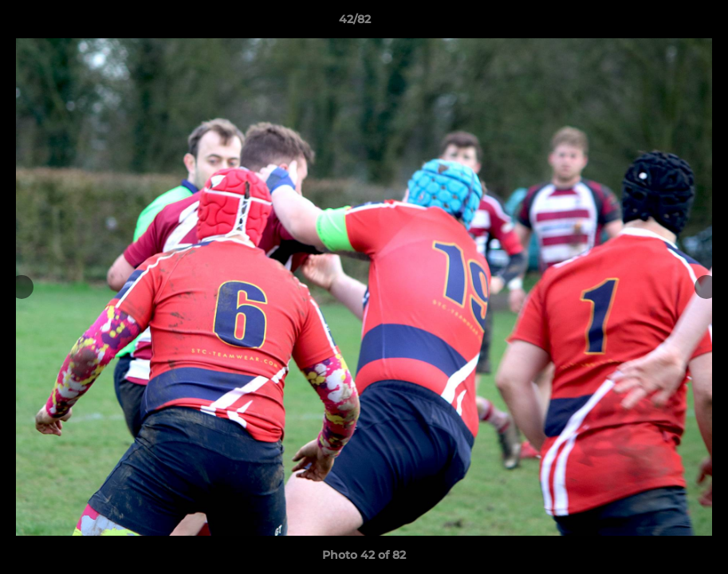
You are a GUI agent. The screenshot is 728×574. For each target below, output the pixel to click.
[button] (661, 23)
